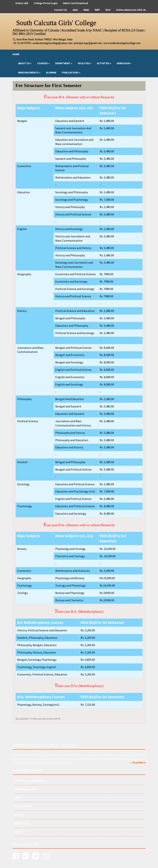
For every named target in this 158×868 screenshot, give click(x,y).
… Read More (137, 762)
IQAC (75, 10)
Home (16, 54)
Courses (43, 63)
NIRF (97, 10)
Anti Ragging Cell (26, 789)
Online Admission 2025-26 (131, 10)
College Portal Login (46, 3)
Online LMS (22, 3)
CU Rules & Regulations (30, 781)
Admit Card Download (75, 3)
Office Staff (22, 823)
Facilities (85, 63)
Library (19, 815)
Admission (124, 63)
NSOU (18, 832)
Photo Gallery (23, 806)
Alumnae (51, 73)
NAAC (86, 10)
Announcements (29, 73)
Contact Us (61, 10)
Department (64, 63)
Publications (71, 73)
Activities (104, 63)
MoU (108, 10)
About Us (25, 63)
